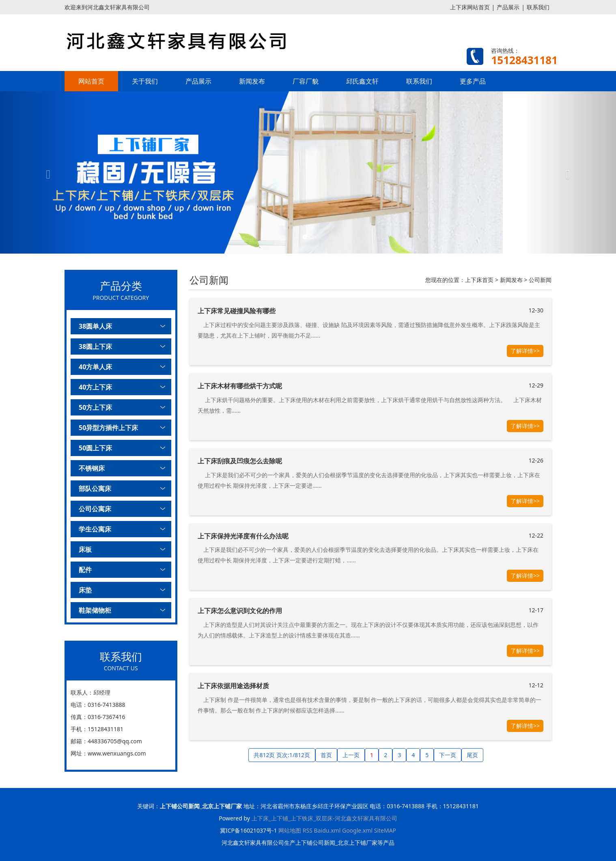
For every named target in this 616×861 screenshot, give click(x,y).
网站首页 (91, 81)
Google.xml (357, 830)
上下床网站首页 (470, 7)
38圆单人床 (95, 326)
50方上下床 (95, 407)
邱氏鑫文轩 (362, 81)
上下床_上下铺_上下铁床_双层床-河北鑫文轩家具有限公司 (324, 818)
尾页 (472, 755)
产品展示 (508, 7)
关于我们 (145, 81)
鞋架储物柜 (95, 610)
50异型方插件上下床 (108, 428)
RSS (308, 830)
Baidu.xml (327, 830)
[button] (46, 172)
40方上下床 (95, 387)
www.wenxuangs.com (117, 753)
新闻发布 (252, 81)
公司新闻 (540, 280)
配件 (85, 570)
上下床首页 (479, 280)
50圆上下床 (95, 448)
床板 (85, 549)
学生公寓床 (95, 529)
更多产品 (473, 81)
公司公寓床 (95, 509)
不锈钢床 (92, 468)
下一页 (448, 755)
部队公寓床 (95, 489)
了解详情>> (525, 351)
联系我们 (538, 7)
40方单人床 (95, 367)
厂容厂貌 (306, 81)
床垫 (85, 590)
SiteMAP (385, 830)
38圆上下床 (95, 347)
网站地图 (290, 830)
